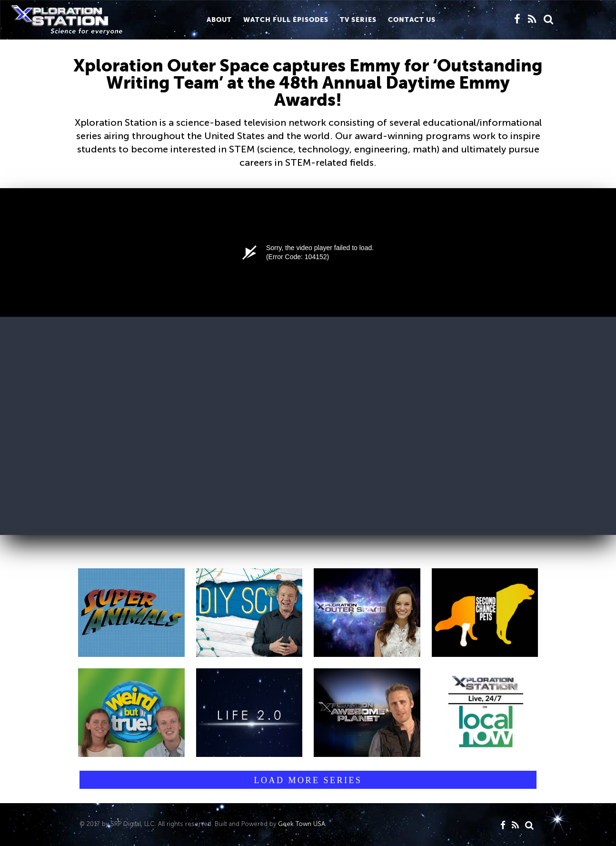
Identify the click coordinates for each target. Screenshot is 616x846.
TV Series (358, 20)
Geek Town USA (302, 824)
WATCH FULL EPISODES (286, 20)
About (219, 20)
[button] (131, 613)
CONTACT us (412, 20)
